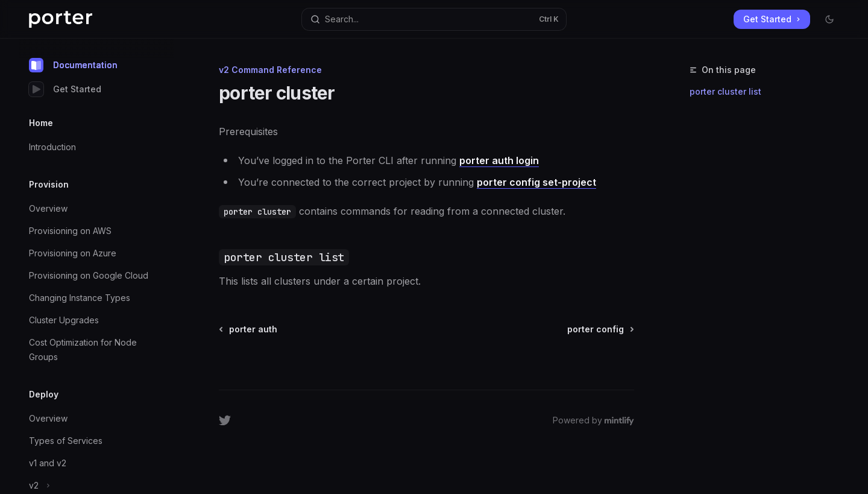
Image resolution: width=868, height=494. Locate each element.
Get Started (65, 89)
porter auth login (499, 160)
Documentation (73, 65)
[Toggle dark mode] (829, 19)
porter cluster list (725, 91)
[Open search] (434, 19)
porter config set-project (536, 182)
